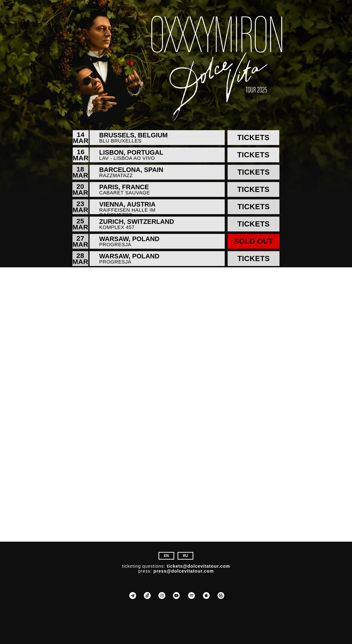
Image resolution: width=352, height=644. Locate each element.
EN (166, 556)
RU (186, 556)
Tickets (253, 137)
